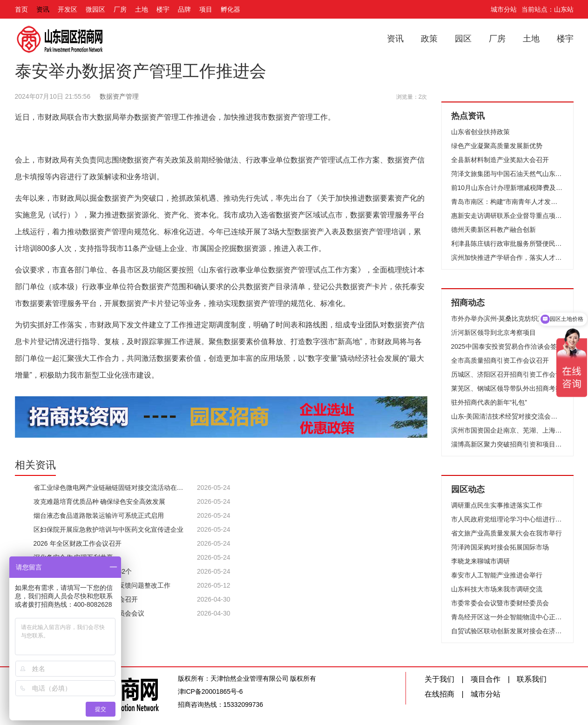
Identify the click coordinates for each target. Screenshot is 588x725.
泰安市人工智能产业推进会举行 (497, 575)
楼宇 (163, 9)
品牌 (184, 9)
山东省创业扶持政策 (480, 132)
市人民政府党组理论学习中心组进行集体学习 (507, 519)
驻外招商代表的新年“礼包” (489, 402)
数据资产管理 (119, 96)
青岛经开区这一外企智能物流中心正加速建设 (507, 617)
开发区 (68, 9)
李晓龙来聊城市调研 (480, 561)
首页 (21, 9)
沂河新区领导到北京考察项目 (493, 332)
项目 (206, 9)
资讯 (43, 9)
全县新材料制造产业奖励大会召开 (500, 160)
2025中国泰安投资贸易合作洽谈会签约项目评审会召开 (507, 346)
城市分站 (504, 9)
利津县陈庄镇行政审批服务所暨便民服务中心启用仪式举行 (507, 244)
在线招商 (439, 694)
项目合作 (486, 679)
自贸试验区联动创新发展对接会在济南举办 (507, 631)
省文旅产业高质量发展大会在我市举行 (507, 533)
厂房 (120, 9)
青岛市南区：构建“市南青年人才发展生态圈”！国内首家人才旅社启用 (507, 202)
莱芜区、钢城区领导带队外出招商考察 (507, 388)
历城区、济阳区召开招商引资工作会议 (507, 374)
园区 (463, 39)
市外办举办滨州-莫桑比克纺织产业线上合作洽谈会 (507, 318)
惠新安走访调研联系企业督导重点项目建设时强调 (507, 216)
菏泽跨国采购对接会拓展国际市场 (500, 547)
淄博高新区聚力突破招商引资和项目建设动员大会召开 (507, 444)
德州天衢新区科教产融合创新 (493, 230)
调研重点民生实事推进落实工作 (497, 505)
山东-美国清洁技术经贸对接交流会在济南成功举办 (507, 416)
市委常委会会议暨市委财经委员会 (500, 603)
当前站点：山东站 (547, 9)
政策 (429, 39)
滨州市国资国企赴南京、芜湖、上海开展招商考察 (507, 430)
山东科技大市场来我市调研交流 (497, 589)
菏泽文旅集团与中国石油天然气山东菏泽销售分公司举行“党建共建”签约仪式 (507, 174)
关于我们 (439, 679)
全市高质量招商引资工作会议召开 (500, 360)
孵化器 (230, 9)
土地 (142, 9)
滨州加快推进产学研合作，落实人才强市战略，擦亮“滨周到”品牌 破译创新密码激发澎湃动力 (507, 257)
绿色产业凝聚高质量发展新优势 (497, 146)
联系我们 (532, 679)
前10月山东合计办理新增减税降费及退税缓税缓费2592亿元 (507, 188)
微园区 (95, 9)
